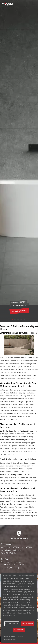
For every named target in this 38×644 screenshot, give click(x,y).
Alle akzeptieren (19, 630)
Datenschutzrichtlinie (10, 636)
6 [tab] (20, 320)
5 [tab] (19, 320)
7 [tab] (22, 320)
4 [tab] (18, 320)
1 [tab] (13, 320)
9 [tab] (25, 320)
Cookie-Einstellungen (12, 624)
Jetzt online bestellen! (19, 311)
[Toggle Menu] (34, 4)
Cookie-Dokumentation (10, 640)
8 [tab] (23, 320)
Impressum (21, 636)
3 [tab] (16, 320)
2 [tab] (15, 320)
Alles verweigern (27, 624)
